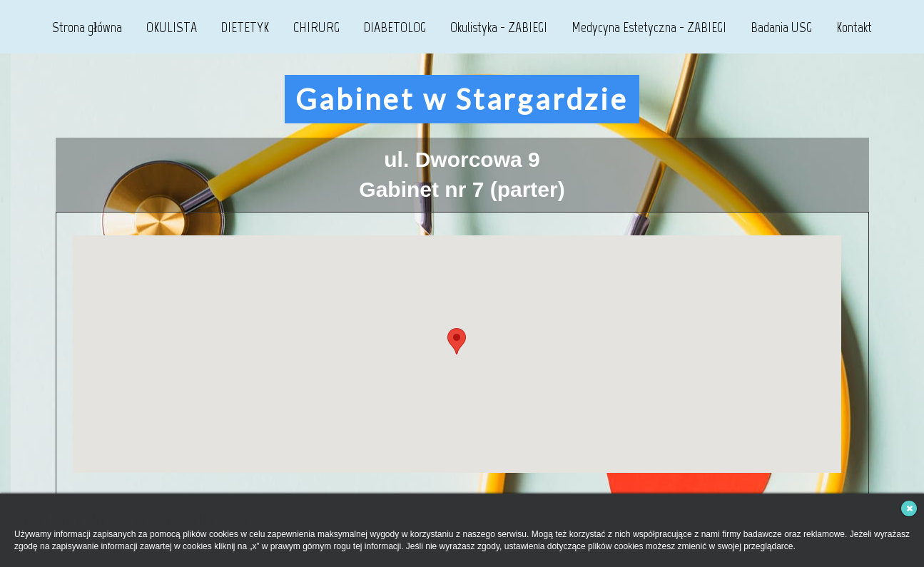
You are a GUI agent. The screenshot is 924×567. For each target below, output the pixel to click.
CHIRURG (316, 27)
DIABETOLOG (395, 27)
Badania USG (781, 27)
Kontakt (854, 27)
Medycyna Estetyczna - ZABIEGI (649, 27)
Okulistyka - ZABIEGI (499, 27)
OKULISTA (172, 27)
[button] (457, 341)
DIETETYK (245, 27)
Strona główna (87, 27)
